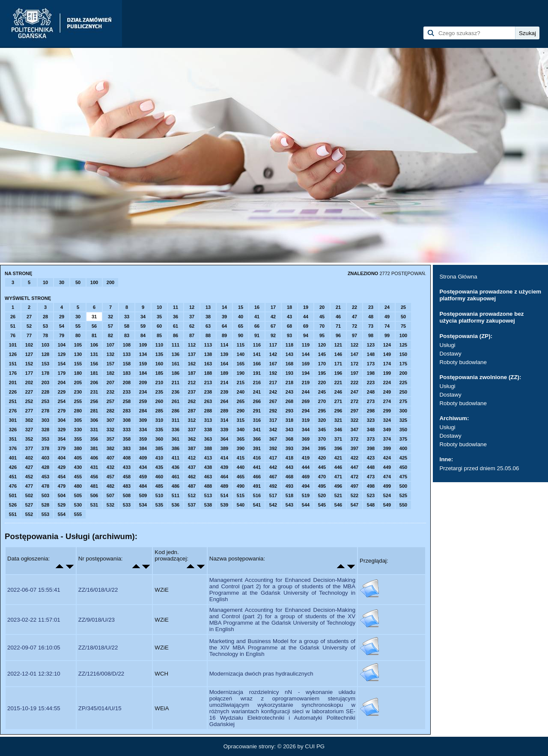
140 (241, 354)
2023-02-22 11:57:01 (34, 620)
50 (78, 282)
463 (208, 477)
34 (143, 317)
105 (78, 345)
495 (322, 486)
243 (289, 392)
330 (78, 430)
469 (306, 477)
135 (159, 354)
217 (273, 382)
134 (143, 354)
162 (192, 364)
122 (354, 345)
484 (143, 486)
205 (78, 382)
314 (224, 420)
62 (192, 326)
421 (338, 458)
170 (322, 364)
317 (273, 420)
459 (143, 477)
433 (127, 467)
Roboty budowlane (463, 362)
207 (110, 382)
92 (273, 335)
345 (322, 430)
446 (338, 467)
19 (306, 307)
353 (45, 439)
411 (176, 458)
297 (354, 411)
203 (45, 382)
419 (306, 458)
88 (208, 335)
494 (306, 486)
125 (403, 345)
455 (78, 477)
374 (387, 439)
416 (257, 458)
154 (62, 364)
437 (192, 467)
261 (176, 401)
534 (143, 505)
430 (78, 467)
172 (354, 364)
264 (224, 401)
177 (29, 373)
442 (273, 467)
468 (289, 477)
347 (354, 430)
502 (29, 495)
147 (354, 354)
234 (143, 392)
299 (387, 411)
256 (94, 401)
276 (13, 411)
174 (387, 364)
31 (94, 317)
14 (224, 307)
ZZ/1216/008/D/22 (101, 674)
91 (257, 335)
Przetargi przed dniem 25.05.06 (479, 468)
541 (257, 505)
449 (387, 467)
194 (306, 373)
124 (387, 345)
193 (289, 373)
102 (29, 345)
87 (192, 335)
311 (176, 420)
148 (371, 354)
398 (371, 448)
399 (387, 448)
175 (403, 364)
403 (45, 458)
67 (273, 326)
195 (322, 373)
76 (13, 335)
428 (45, 467)
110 (159, 345)
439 (224, 467)
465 (241, 477)
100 (94, 282)
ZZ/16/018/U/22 (98, 590)
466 (257, 477)
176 (13, 373)
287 (192, 411)
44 (306, 317)
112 (192, 345)
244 (306, 392)
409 (143, 458)
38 (208, 317)
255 (78, 401)
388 (208, 448)
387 (192, 448)
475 (403, 477)
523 (371, 495)
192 (273, 373)
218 (289, 382)
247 (354, 392)
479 (62, 486)
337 (192, 430)
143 (289, 354)
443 (289, 467)
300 (403, 411)
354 (62, 439)
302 (29, 420)
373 (371, 439)
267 (273, 401)
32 (110, 317)
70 (322, 326)
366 (257, 439)
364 (224, 439)
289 (224, 411)
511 (176, 495)
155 (78, 364)
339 (224, 430)
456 (94, 477)
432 (110, 467)
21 (338, 307)
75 (403, 326)
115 (241, 345)
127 (29, 354)
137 (192, 354)
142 (273, 354)
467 (273, 477)
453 (45, 477)
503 (45, 495)
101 (13, 345)
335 (159, 430)
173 (371, 364)
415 (241, 458)
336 (176, 430)
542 (273, 505)
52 (29, 326)
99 (387, 335)
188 (208, 373)
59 (143, 326)
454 (62, 477)
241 (257, 392)
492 (273, 486)
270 (322, 401)
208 (127, 382)
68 (289, 326)
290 (241, 411)
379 (62, 448)
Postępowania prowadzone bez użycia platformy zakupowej (481, 317)
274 (387, 401)
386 (176, 448)
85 (159, 335)
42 (273, 317)
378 (45, 448)
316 (257, 420)
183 (127, 373)
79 (62, 335)
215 (241, 382)
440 (241, 467)
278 (45, 411)
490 (241, 486)
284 (143, 411)
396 (338, 448)
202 (29, 382)
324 (387, 420)
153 (45, 364)
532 (110, 505)
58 (127, 326)
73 (371, 326)
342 (273, 430)
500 (403, 486)
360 (159, 439)
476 (13, 486)
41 (257, 317)
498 (371, 486)
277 (29, 411)
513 (208, 495)
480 (78, 486)
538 (208, 505)
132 (110, 354)
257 (110, 401)
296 (338, 411)
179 (62, 373)
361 (176, 439)
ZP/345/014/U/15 (100, 708)
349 (387, 430)
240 (241, 392)
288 (208, 411)
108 (127, 345)
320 (322, 420)
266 (257, 401)
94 (306, 335)
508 (127, 495)
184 (143, 373)
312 (192, 420)
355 (78, 439)
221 (338, 382)
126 (13, 354)
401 (13, 458)
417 (273, 458)
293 (289, 411)
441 (257, 467)
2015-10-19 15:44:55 (34, 708)
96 (338, 335)
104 (62, 345)
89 (224, 335)
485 (159, 486)
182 (110, 373)
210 (159, 382)
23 (371, 307)
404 (62, 458)
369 (306, 439)
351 (13, 439)
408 (127, 458)
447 (354, 467)
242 (273, 392)
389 (224, 448)
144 (306, 354)
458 (127, 477)
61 (176, 326)
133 (127, 354)
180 (78, 373)
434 (143, 467)
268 (289, 401)
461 (176, 477)
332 (110, 430)
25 (403, 307)
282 (110, 411)
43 (289, 317)
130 (78, 354)
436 (176, 467)
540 (241, 505)
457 (110, 477)
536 (176, 505)
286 (176, 411)
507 (110, 495)
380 (78, 448)
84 (143, 335)
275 (403, 401)
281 (94, 411)
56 (94, 326)
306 (94, 420)
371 (338, 439)
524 (387, 495)
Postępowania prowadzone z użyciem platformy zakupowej (490, 295)
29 (62, 317)
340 (241, 430)
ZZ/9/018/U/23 (97, 620)
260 (159, 401)
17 (273, 307)
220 (322, 382)
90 (241, 335)
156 (94, 364)
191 (257, 373)
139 (224, 354)
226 (13, 392)
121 (338, 345)
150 (403, 354)
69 (306, 326)
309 (143, 420)
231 (94, 392)
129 (62, 354)
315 (241, 420)
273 (371, 401)
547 (354, 505)
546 (338, 505)
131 (94, 354)
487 (192, 486)
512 (192, 495)
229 (62, 392)
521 (338, 495)
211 (176, 382)
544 (306, 505)
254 (62, 401)
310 (159, 420)
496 (338, 486)
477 (29, 486)
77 (29, 335)
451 (13, 477)
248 (371, 392)
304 (62, 420)
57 (110, 326)
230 (78, 392)
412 (192, 458)
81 (94, 335)
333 (127, 430)
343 (289, 430)
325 (403, 420)
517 (273, 495)
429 (62, 467)
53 (45, 326)
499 (387, 486)
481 (94, 486)
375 (403, 439)
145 (322, 354)
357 (110, 439)
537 (192, 505)
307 (110, 420)
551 (13, 514)
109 (143, 345)
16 (257, 307)
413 (208, 458)
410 (159, 458)
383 (127, 448)
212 (192, 382)
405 (78, 458)
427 (29, 467)
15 (241, 307)
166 (257, 364)
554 (62, 514)
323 (371, 420)
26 (13, 317)
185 (159, 373)
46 (338, 317)
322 (354, 420)
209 (143, 382)
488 (208, 486)
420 (322, 458)
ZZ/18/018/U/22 (98, 648)
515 (241, 495)
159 (143, 364)
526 (13, 505)
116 (257, 345)
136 (176, 354)
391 (257, 448)
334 (143, 430)
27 (29, 317)
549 (387, 505)
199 (387, 373)
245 (322, 392)
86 (176, 335)
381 (94, 448)
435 (159, 467)
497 (354, 486)
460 (159, 477)
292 (273, 411)
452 (29, 477)
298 (371, 411)
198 (371, 373)
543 (289, 505)
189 (224, 373)
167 (273, 364)
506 (94, 495)
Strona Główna (458, 277)
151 (13, 364)
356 (94, 439)
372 (354, 439)
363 (208, 439)
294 (306, 411)
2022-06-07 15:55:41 (34, 590)
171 (338, 364)
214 (224, 382)
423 (371, 458)
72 (354, 326)
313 (208, 420)
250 (403, 392)
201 (13, 382)
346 (338, 430)
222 (354, 382)
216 (257, 382)
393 (289, 448)
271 (338, 401)
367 (273, 439)
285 (159, 411)
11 (176, 307)
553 (45, 514)
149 (387, 354)
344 (306, 430)
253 (45, 401)
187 (192, 373)
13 (208, 307)
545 (322, 505)
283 (127, 411)
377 (29, 448)
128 (45, 354)
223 (371, 382)
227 (29, 392)
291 (257, 411)
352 (29, 439)
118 (289, 345)
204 (62, 382)
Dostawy (450, 354)
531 (94, 505)
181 (94, 373)
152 (29, 364)
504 (62, 495)
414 (224, 458)
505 (78, 495)
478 (45, 486)
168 (289, 364)
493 (289, 486)
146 (338, 354)
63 (208, 326)
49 (387, 317)
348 (371, 430)
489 (224, 486)
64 (224, 326)
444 (306, 467)
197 (354, 373)
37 (192, 317)
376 (13, 448)
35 (159, 317)
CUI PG (315, 746)
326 (13, 430)
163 (208, 364)
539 (224, 505)
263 (208, 401)
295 (322, 411)
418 (289, 458)
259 (143, 401)
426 (13, 467)
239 (224, 392)
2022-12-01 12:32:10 (34, 674)
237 (192, 392)
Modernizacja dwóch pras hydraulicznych (261, 674)
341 (257, 430)
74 (387, 326)
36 (176, 317)
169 (306, 364)
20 (322, 307)
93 (289, 335)
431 (94, 467)
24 (387, 307)
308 (127, 420)
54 (62, 326)
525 (403, 495)
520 (322, 495)
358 (127, 439)
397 (354, 448)
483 (127, 486)
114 (224, 345)
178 (45, 373)
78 (45, 335)
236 (176, 392)
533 (127, 505)
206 (94, 382)
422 (354, 458)
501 (13, 495)
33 (127, 317)
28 (45, 317)
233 (127, 392)
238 (208, 392)
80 (78, 335)
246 (338, 392)
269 (306, 401)
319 (306, 420)
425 (403, 458)
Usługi (447, 345)
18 (289, 307)
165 (241, 364)
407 (110, 458)
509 (143, 495)
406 (94, 458)
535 (159, 505)
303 (45, 420)
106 (94, 345)
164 (224, 364)
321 (338, 420)
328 (45, 430)
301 (13, 420)
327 (29, 430)
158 (127, 364)
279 (62, 411)
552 (29, 514)
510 (159, 495)
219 (306, 382)
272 (354, 401)
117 (273, 345)
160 (159, 364)
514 (224, 495)
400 (403, 448)
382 (110, 448)
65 (241, 326)
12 (192, 307)
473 (371, 477)
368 (289, 439)
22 (354, 307)
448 (371, 467)
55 (78, 326)
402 (29, 458)
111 (176, 345)
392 (273, 448)
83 (127, 335)
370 (322, 439)
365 (241, 439)
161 (176, 364)
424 (387, 458)
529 (62, 505)
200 (110, 282)
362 (192, 439)
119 (306, 345)
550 (403, 505)
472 (354, 477)
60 (159, 326)
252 (29, 401)
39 (224, 317)
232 (110, 392)
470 (322, 477)
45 (322, 317)
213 (208, 382)
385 (159, 448)
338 (208, 430)
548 (371, 505)
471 (338, 477)
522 (354, 495)
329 (62, 430)
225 (403, 382)
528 (45, 505)
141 (257, 354)
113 (208, 345)
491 (257, 486)
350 (403, 430)
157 (110, 364)
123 (371, 345)
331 (94, 430)
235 (159, 392)
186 (176, 373)
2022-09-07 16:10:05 (34, 648)
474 (387, 477)
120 (322, 345)
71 (338, 326)
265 (241, 401)
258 (127, 401)
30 (62, 282)
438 (208, 467)
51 (13, 326)
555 (78, 514)
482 (110, 486)
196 (338, 373)
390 (241, 448)
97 (354, 335)
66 (257, 326)
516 (257, 495)
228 (45, 392)
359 (143, 439)
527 (29, 505)
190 (241, 373)
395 (322, 448)
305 (78, 420)
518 (289, 495)
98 (371, 335)
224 (387, 382)
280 (78, 411)
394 (306, 448)
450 (403, 467)
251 (13, 401)
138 (208, 354)
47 (354, 317)
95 (322, 335)
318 (289, 420)
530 (78, 505)
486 (176, 486)
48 (371, 317)
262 (192, 401)
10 (45, 282)
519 (306, 495)
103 (45, 345)
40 (241, 317)
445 (322, 467)
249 (387, 392)
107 (110, 345)
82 (110, 335)
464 (224, 477)
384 (143, 448)
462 (192, 477)
